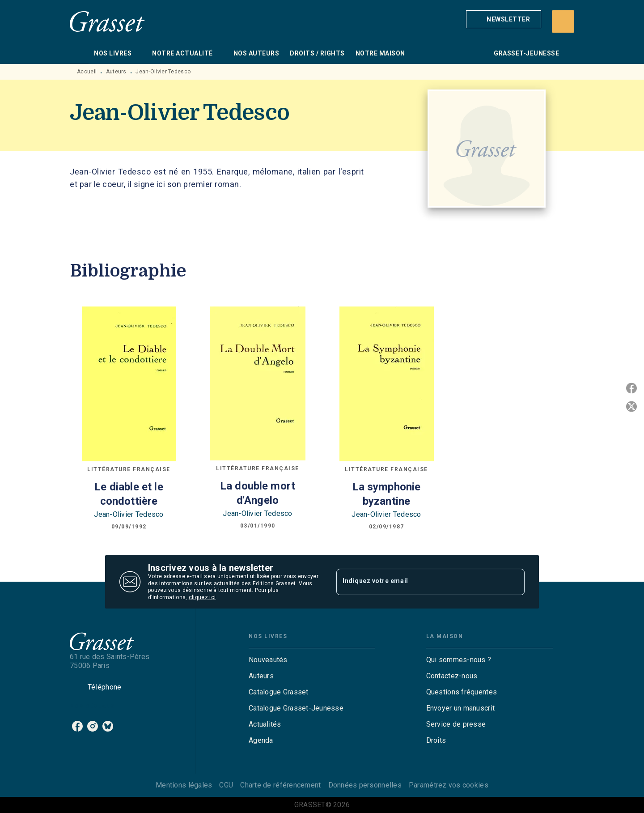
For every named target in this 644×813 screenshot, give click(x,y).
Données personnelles (365, 785)
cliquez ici (202, 598)
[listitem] (77, 726)
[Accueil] (107, 21)
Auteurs (116, 72)
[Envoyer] (514, 582)
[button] (504, 19)
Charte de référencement (280, 785)
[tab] (79, 53)
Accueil (87, 72)
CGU (226, 785)
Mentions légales (184, 785)
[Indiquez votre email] (419, 582)
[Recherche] (563, 21)
